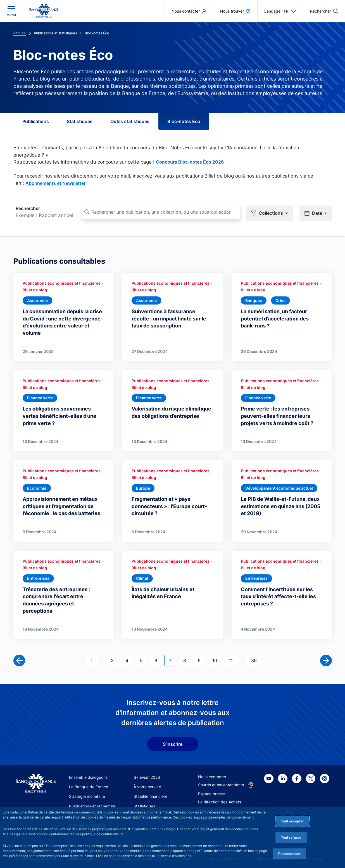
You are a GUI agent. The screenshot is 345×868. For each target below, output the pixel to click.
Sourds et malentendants (221, 783)
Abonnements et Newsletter (55, 183)
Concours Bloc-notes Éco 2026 (190, 162)
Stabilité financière (150, 795)
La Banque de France (89, 785)
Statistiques (80, 121)
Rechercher (28, 208)
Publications (36, 121)
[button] (324, 11)
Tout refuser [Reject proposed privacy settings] (291, 837)
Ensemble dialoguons (88, 775)
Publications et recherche (92, 804)
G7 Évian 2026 (147, 775)
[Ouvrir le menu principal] (11, 11)
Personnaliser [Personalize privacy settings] (289, 854)
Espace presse (211, 792)
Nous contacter (212, 775)
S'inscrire (173, 742)
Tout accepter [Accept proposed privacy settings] (292, 821)
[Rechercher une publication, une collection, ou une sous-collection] (161, 212)
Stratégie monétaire (87, 795)
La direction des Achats (220, 800)
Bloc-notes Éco (184, 121)
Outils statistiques (130, 121)
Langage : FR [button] (280, 11)
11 (233, 658)
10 (217, 658)
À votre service (147, 785)
